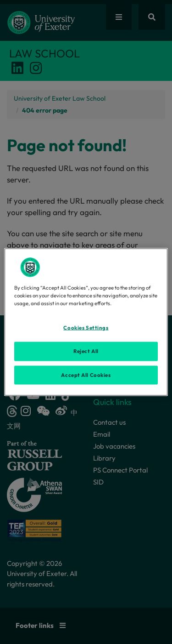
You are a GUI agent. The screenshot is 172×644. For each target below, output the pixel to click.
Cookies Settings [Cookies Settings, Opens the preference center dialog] (86, 327)
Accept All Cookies (86, 375)
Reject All (86, 351)
